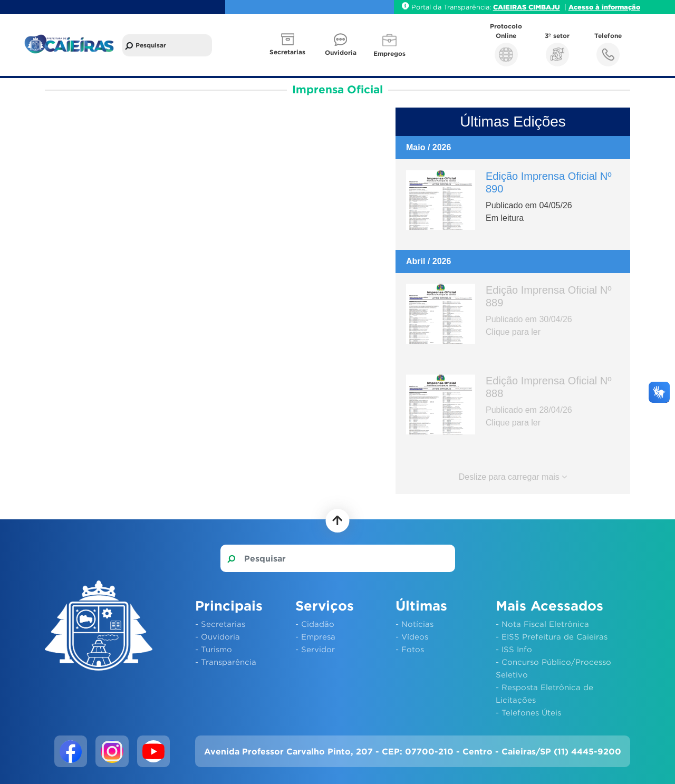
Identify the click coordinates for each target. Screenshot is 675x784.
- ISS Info (514, 649)
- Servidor (315, 649)
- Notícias (414, 624)
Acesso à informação (604, 7)
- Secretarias (220, 624)
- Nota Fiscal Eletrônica (542, 624)
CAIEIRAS (511, 7)
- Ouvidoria (218, 636)
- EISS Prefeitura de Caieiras (552, 636)
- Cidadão (315, 624)
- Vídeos (412, 636)
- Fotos (410, 649)
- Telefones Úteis (528, 712)
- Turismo (214, 649)
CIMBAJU (544, 7)
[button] (288, 45)
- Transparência (226, 662)
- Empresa (315, 636)
